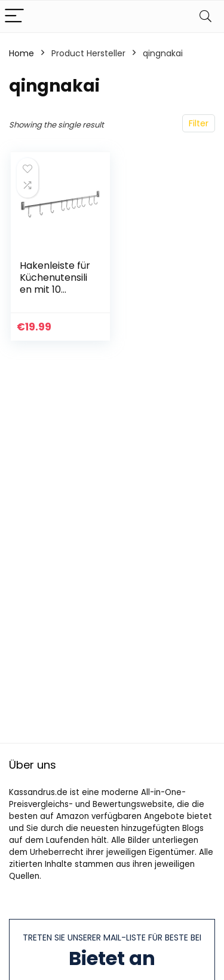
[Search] (205, 16)
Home (22, 53)
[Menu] (14, 16)
